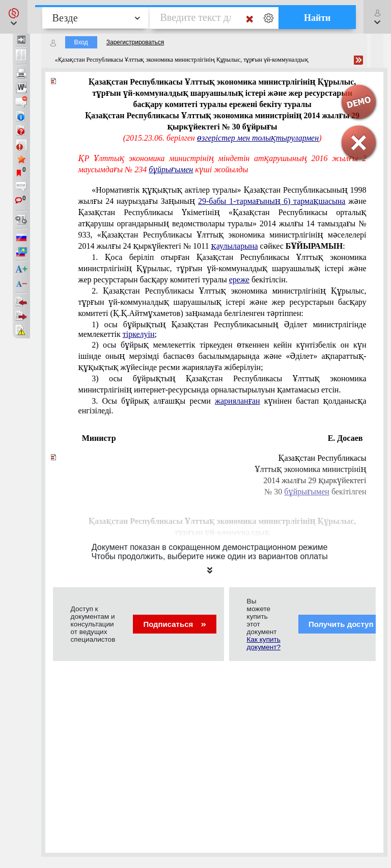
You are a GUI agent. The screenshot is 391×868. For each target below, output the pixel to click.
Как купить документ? (264, 643)
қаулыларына (235, 246)
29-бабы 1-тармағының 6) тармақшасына (272, 201)
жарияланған (238, 401)
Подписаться (174, 624)
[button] (14, 17)
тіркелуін (139, 334)
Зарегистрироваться (135, 42)
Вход (81, 42)
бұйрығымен (171, 169)
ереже (239, 280)
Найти (317, 18)
